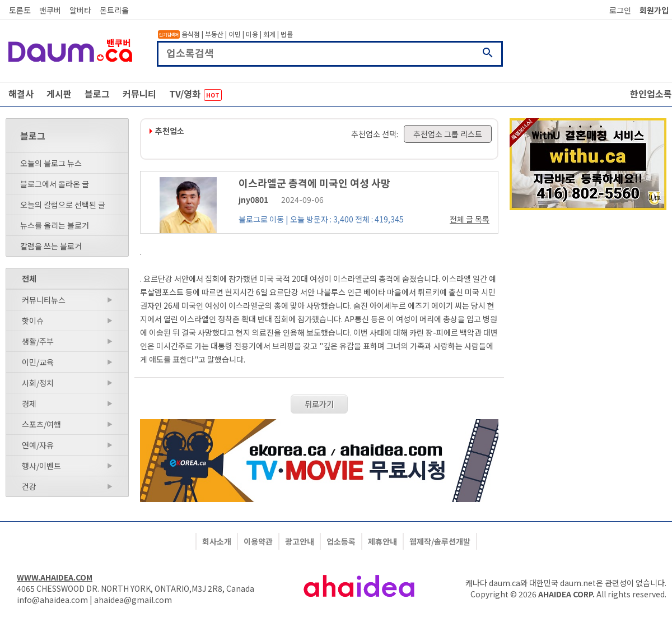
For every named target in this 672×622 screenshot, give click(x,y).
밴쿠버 (50, 10)
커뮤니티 (139, 94)
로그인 (620, 10)
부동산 (214, 34)
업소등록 (341, 541)
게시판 (59, 94)
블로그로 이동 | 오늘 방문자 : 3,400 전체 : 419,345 (321, 219)
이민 (235, 34)
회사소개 (217, 541)
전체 (29, 278)
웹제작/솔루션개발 (440, 541)
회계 (269, 34)
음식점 (191, 34)
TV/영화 (195, 94)
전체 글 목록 (470, 219)
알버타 (80, 10)
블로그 (97, 94)
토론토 (20, 10)
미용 (252, 34)
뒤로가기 (319, 404)
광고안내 (300, 541)
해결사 (21, 94)
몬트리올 (114, 10)
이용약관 (258, 541)
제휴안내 (382, 541)
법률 (287, 34)
